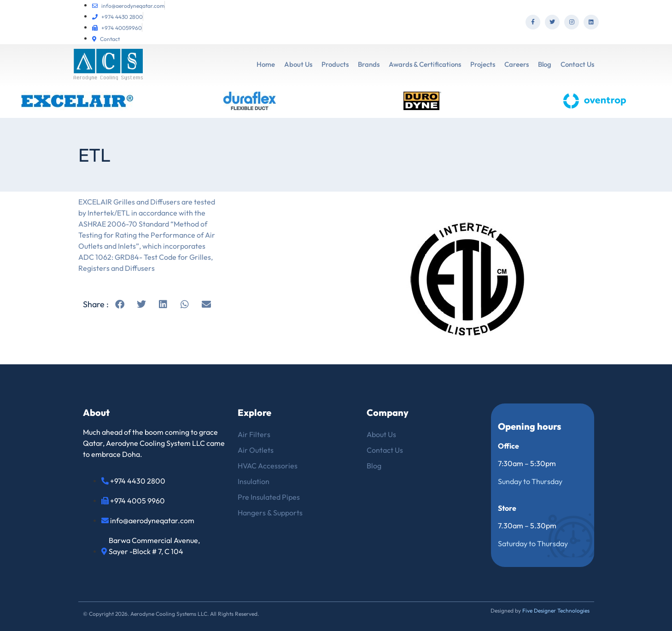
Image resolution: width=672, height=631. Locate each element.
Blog (545, 64)
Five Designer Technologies (556, 611)
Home (266, 64)
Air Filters (254, 434)
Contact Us (577, 64)
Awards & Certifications (425, 64)
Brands (369, 64)
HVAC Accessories (268, 466)
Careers (517, 64)
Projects (483, 64)
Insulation (254, 481)
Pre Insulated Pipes (269, 497)
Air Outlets (256, 450)
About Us (298, 64)
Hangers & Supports (270, 513)
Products (335, 64)
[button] (120, 304)
